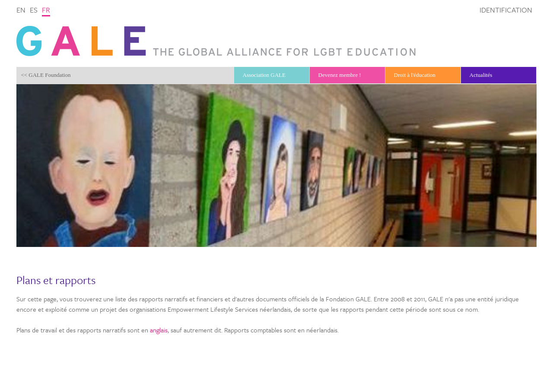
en (21, 10)
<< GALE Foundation (46, 75)
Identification (506, 10)
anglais (159, 330)
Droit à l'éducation (415, 75)
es (34, 10)
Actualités (481, 75)
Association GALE (264, 75)
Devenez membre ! (340, 75)
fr (46, 10)
